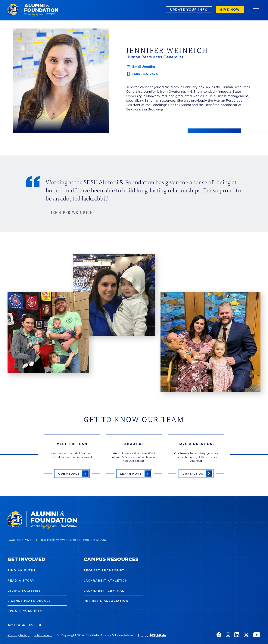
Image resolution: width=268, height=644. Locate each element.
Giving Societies (24, 591)
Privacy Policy (19, 635)
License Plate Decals (29, 601)
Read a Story (21, 581)
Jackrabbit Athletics (105, 581)
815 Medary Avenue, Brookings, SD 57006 (73, 540)
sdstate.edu (43, 635)
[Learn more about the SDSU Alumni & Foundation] (134, 474)
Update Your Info (189, 10)
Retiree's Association (106, 601)
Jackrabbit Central (104, 591)
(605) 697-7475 (145, 74)
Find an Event (22, 570)
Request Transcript (104, 570)
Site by (152, 636)
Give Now (230, 10)
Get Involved (26, 559)
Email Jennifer (144, 67)
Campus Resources (111, 559)
